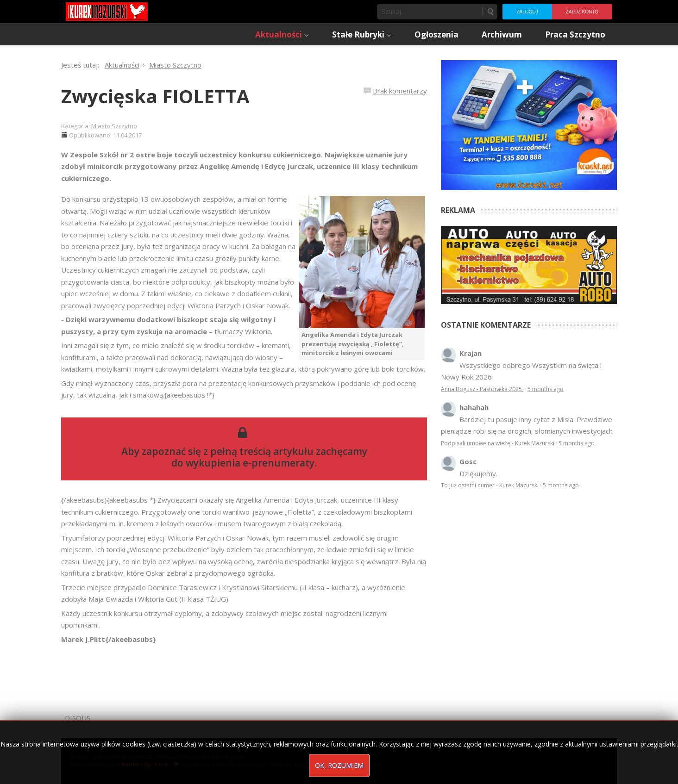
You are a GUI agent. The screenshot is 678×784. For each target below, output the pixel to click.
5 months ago (546, 389)
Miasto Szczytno (114, 126)
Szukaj (490, 12)
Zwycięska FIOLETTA (155, 96)
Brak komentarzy (400, 91)
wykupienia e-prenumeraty (250, 463)
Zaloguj (527, 12)
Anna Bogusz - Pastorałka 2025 (482, 389)
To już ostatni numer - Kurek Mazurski (490, 485)
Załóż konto (582, 12)
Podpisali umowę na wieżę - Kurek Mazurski (498, 443)
